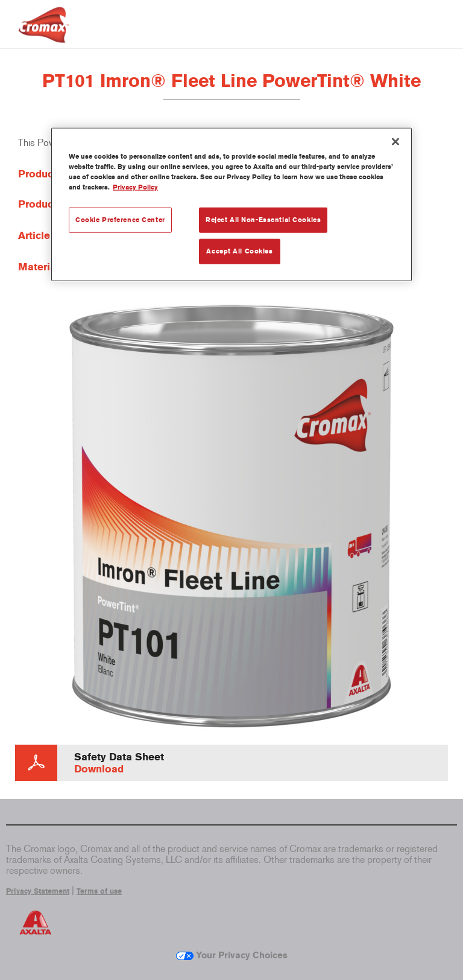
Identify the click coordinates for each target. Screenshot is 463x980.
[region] (231, 204)
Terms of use (99, 891)
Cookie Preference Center (120, 220)
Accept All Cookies (239, 250)
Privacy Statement (38, 891)
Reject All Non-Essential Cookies (263, 220)
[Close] (395, 141)
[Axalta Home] (44, 34)
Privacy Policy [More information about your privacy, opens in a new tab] (135, 186)
